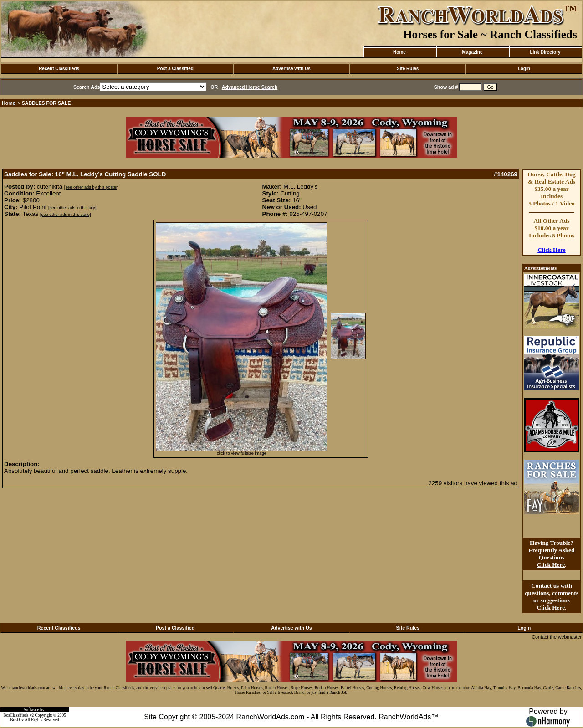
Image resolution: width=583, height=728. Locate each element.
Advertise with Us (291, 69)
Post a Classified (175, 69)
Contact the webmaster (557, 637)
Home (399, 52)
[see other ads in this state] (65, 215)
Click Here (552, 250)
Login (524, 69)
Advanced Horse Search (250, 87)
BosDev (17, 720)
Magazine (472, 52)
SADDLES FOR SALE (46, 103)
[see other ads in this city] (72, 208)
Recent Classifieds (59, 69)
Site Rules (408, 69)
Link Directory (545, 52)
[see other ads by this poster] (92, 187)
